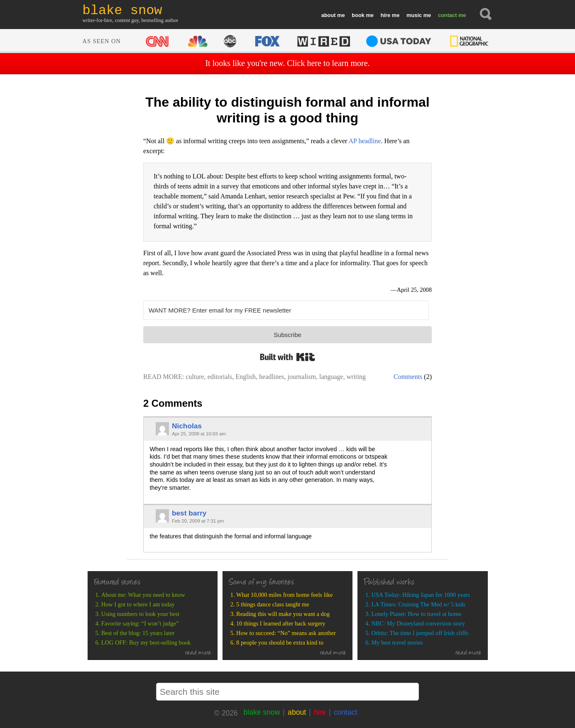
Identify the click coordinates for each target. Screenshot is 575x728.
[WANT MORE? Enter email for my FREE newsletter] (286, 310)
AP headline (365, 141)
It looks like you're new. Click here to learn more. (287, 63)
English (246, 377)
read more (198, 653)
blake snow (262, 712)
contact (448, 15)
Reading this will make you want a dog (283, 614)
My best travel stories (397, 642)
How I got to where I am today (138, 604)
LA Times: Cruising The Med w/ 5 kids (418, 604)
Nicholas (187, 426)
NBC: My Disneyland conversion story (418, 623)
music (414, 15)
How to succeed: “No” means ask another (286, 633)
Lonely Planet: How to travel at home (416, 614)
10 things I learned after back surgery (281, 623)
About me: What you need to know (143, 595)
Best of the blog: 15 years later (138, 633)
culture (195, 377)
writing (356, 377)
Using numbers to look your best (140, 614)
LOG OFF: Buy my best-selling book (146, 642)
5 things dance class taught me (273, 604)
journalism (302, 377)
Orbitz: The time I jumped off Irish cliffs (420, 633)
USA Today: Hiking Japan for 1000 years (421, 595)
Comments (408, 377)
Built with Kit (287, 357)
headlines (272, 377)
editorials (220, 377)
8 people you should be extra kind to (280, 642)
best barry (189, 513)
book (358, 15)
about (329, 15)
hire (385, 15)
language (331, 377)
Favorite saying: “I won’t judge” (140, 623)
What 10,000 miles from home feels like (284, 595)
